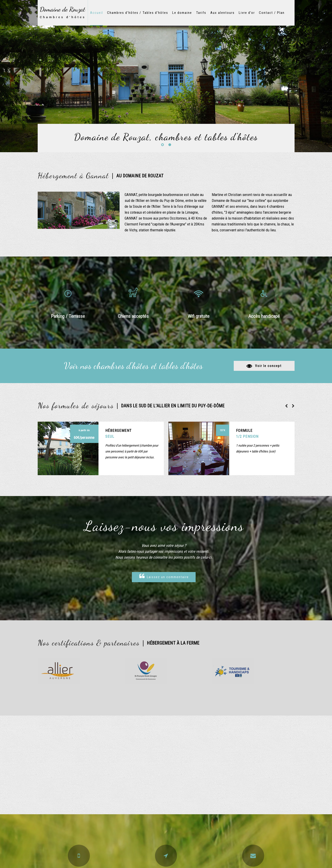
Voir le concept (268, 366)
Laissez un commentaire (164, 576)
